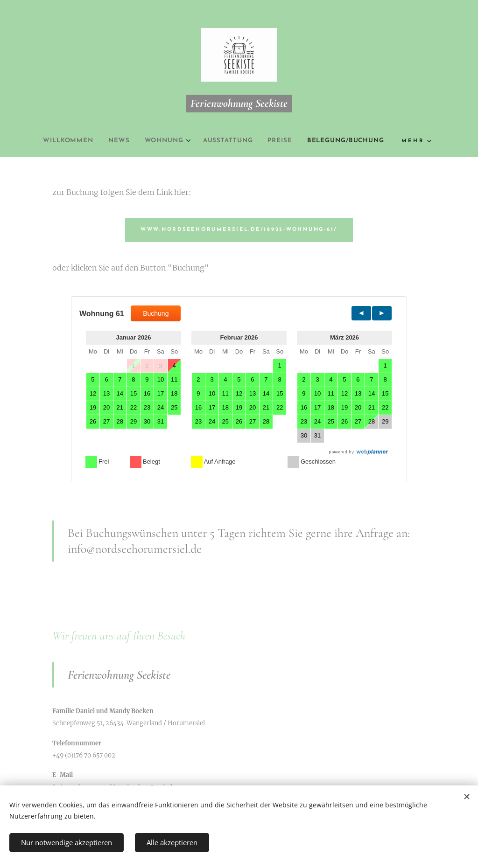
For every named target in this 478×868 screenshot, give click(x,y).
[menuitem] (59, 141)
